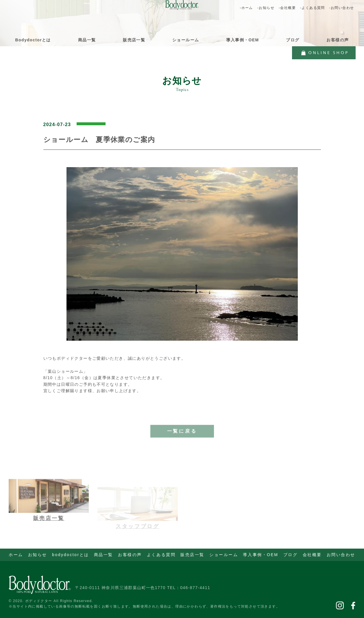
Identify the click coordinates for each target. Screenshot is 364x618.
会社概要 (312, 555)
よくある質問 (161, 555)
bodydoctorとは (71, 555)
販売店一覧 (134, 40)
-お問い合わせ (342, 8)
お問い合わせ (341, 555)
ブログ (293, 40)
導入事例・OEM (242, 40)
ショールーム (186, 40)
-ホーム (246, 8)
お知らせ (38, 555)
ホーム (16, 555)
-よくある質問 (313, 8)
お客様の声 (338, 40)
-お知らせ (266, 8)
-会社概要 (287, 8)
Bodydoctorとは (33, 40)
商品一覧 (87, 40)
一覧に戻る (182, 436)
